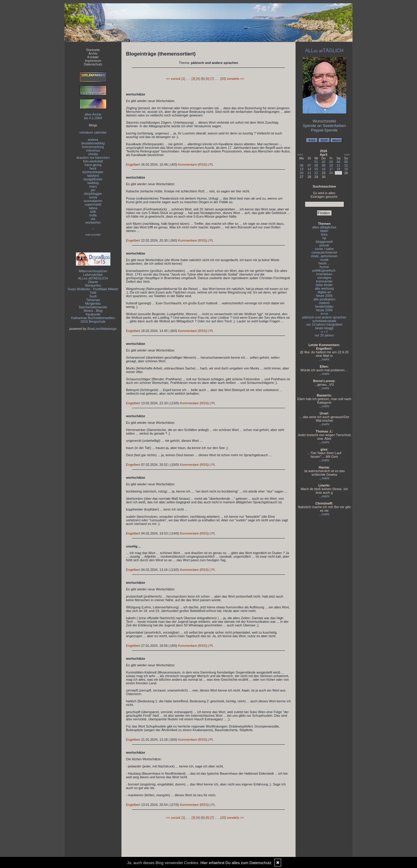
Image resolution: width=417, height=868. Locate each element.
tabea (93, 208)
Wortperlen (93, 285)
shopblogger (93, 194)
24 (331, 173)
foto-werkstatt (93, 161)
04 (338, 162)
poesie (324, 245)
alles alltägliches (324, 227)
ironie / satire (324, 249)
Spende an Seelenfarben (324, 126)
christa (93, 154)
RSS (202, 164)
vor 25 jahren (324, 335)
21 (309, 173)
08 (316, 165)
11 (338, 165)
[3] (193, 79)
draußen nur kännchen (93, 158)
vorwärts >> (235, 79)
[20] (223, 79)
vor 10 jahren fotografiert (324, 324)
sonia (93, 197)
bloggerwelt (324, 242)
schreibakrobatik (324, 321)
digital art (324, 292)
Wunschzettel (324, 121)
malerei (324, 303)
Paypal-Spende (324, 130)
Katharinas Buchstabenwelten (93, 318)
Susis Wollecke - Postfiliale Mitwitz (93, 289)
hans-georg (93, 165)
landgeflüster (93, 179)
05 (346, 162)
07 (309, 165)
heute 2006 (324, 310)
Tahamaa (93, 300)
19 (346, 169)
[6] (208, 79)
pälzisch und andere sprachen (324, 317)
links (324, 234)
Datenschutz (93, 64)
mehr (326, 359)
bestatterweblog (93, 143)
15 (316, 169)
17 (331, 169)
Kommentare (188, 164)
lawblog (93, 183)
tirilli (93, 212)
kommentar (324, 281)
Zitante (93, 282)
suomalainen (93, 201)
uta (93, 219)
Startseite (93, 50)
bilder (324, 231)
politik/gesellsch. (324, 270)
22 (316, 173)
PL (212, 164)
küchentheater (93, 172)
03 (331, 162)
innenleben (324, 274)
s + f (324, 332)
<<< (300, 155)
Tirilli (93, 293)
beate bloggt (324, 328)
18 (338, 169)
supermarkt (93, 204)
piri (93, 190)
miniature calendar (93, 132)
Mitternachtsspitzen (93, 271)
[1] (183, 79)
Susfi (93, 296)
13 (301, 169)
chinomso (93, 150)
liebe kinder (324, 285)
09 (323, 165)
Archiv (93, 53)
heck (93, 168)
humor (324, 267)
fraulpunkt (93, 314)
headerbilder (324, 306)
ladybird (93, 176)
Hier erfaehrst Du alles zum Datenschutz (236, 863)
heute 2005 (324, 296)
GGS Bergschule (93, 321)
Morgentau (93, 303)
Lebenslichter (93, 275)
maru (93, 186)
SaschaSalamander (93, 307)
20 (301, 173)
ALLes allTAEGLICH (93, 278)
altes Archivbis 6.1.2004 (93, 116)
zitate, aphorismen (324, 256)
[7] (212, 79)
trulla (93, 215)
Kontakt (93, 57)
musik (324, 260)
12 (346, 165)
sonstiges (324, 278)
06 (301, 165)
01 (316, 162)
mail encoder (93, 235)
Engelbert (133, 164)
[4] (198, 79)
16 (323, 169)
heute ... (324, 263)
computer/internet (324, 252)
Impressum (93, 61)
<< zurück (173, 79)
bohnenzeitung (93, 147)
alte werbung (324, 288)
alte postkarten (324, 299)
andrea (93, 140)
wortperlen (93, 222)
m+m (324, 314)
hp (324, 238)
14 (309, 169)
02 (323, 162)
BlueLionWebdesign (102, 329)
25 (338, 173)
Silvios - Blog (93, 311)
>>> (347, 155)
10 (331, 165)
